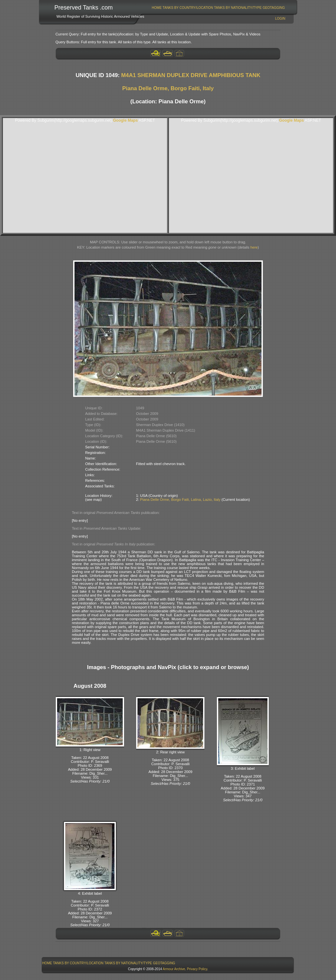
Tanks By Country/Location (188, 8)
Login (280, 19)
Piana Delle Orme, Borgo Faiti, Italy (168, 88)
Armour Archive (174, 969)
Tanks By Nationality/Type (238, 8)
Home (157, 8)
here (254, 247)
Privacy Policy (197, 969)
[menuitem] (157, 8)
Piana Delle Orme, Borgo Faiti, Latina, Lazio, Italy (180, 500)
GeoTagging (274, 8)
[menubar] (218, 8)
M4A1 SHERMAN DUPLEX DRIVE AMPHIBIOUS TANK (191, 75)
